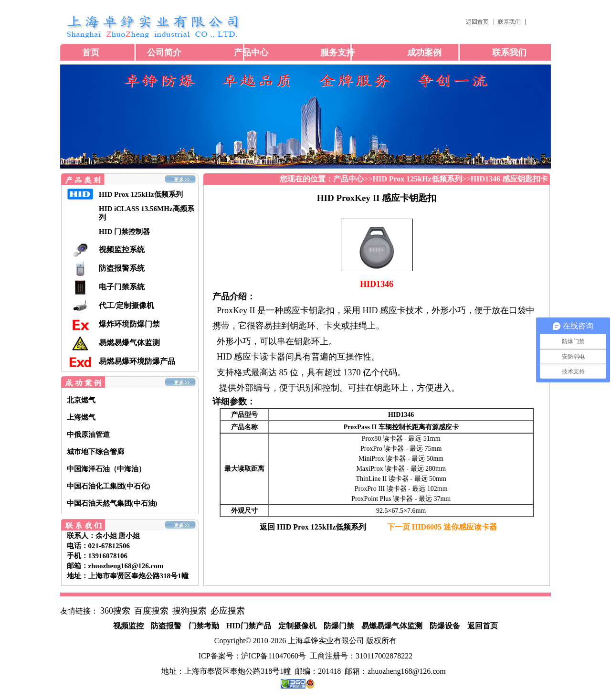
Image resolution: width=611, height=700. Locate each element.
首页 (91, 53)
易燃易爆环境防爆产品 (137, 361)
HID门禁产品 (249, 626)
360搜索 (115, 611)
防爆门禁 (339, 626)
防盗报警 (166, 626)
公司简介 (164, 53)
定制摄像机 (297, 626)
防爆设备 (445, 626)
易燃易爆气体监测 (129, 343)
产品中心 (251, 53)
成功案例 (424, 53)
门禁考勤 (204, 626)
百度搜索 (151, 611)
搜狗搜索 (190, 611)
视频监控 (128, 626)
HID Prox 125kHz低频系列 (141, 194)
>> (353, 179)
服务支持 (337, 53)
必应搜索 (228, 611)
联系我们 (509, 53)
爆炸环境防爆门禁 (129, 324)
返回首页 (483, 626)
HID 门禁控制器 (124, 232)
